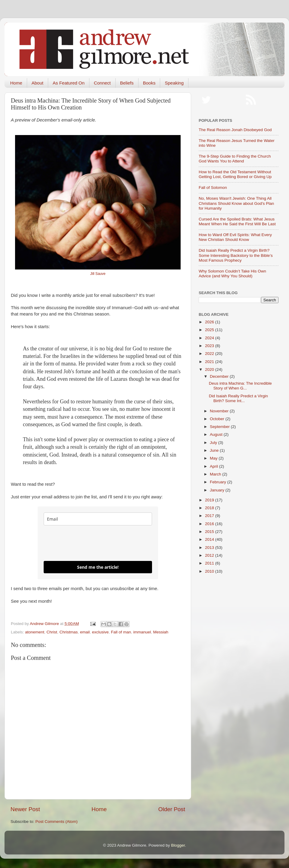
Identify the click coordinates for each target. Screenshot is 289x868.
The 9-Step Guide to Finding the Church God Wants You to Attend (235, 159)
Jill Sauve (98, 274)
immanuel (142, 632)
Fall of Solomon (213, 188)
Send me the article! (98, 567)
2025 (210, 330)
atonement (35, 632)
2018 (210, 508)
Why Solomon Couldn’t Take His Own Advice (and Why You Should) (232, 274)
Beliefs (127, 83)
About (37, 83)
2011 (210, 563)
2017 (210, 516)
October (218, 419)
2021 (210, 362)
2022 (210, 354)
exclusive (100, 632)
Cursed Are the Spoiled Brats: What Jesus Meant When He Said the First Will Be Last (237, 222)
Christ (52, 632)
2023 (210, 346)
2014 (210, 539)
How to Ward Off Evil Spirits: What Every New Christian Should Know (235, 237)
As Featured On (69, 83)
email (85, 632)
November (220, 411)
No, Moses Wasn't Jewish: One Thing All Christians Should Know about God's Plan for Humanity (236, 203)
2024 (210, 338)
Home (16, 83)
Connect (102, 83)
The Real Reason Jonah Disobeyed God (235, 130)
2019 (210, 500)
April (214, 466)
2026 (210, 322)
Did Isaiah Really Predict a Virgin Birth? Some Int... (238, 398)
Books (149, 83)
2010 (210, 571)
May (214, 458)
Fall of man (121, 632)
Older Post (172, 809)
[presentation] (89, 543)
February (219, 482)
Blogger (178, 845)
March (216, 474)
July (214, 443)
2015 (210, 532)
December (220, 376)
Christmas (68, 632)
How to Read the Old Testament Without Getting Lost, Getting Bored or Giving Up (235, 174)
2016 (210, 524)
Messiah (161, 632)
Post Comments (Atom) (57, 822)
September (220, 427)
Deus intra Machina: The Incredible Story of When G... (240, 386)
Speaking (174, 83)
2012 (210, 555)
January (218, 490)
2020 (210, 369)
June (215, 450)
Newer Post (25, 809)
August (217, 434)
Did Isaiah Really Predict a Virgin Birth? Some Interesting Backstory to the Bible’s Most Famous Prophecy (236, 255)
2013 (210, 548)
